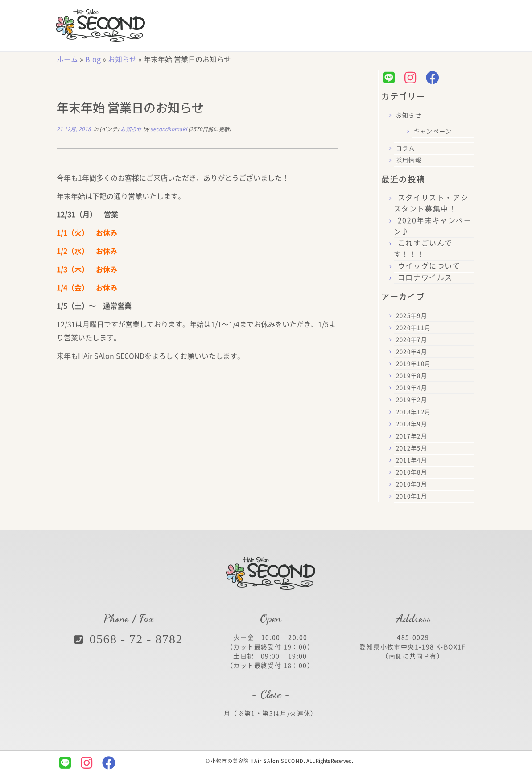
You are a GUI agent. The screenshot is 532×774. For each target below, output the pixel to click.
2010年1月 (412, 496)
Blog (93, 59)
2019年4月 (412, 388)
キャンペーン (433, 131)
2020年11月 (413, 328)
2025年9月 (412, 316)
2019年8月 (412, 376)
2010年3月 (412, 484)
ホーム (67, 59)
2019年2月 (412, 400)
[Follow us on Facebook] (435, 78)
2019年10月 (413, 364)
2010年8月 (412, 472)
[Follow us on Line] (391, 78)
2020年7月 (412, 340)
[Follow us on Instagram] (412, 78)
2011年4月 (412, 460)
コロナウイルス (425, 277)
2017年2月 (412, 436)
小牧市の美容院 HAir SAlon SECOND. (258, 761)
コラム (406, 148)
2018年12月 (413, 412)
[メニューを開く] (490, 26)
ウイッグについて (429, 266)
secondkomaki (169, 129)
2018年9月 (412, 424)
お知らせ (122, 59)
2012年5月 (412, 448)
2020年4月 (412, 352)
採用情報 (409, 160)
